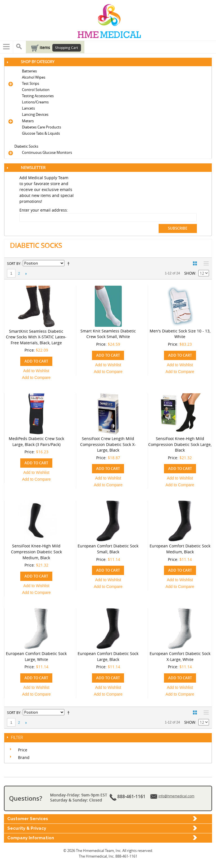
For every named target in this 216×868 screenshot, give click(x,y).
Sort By (14, 263)
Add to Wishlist (36, 371)
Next (26, 274)
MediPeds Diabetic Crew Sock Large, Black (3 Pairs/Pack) (36, 441)
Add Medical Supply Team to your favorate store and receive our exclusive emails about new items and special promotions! (47, 189)
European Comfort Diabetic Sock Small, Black (108, 549)
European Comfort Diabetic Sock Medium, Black (180, 549)
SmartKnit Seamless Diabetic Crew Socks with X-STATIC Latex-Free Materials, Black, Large (36, 337)
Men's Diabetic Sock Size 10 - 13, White (180, 334)
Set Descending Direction (69, 263)
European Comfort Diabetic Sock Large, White (36, 656)
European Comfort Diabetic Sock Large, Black (108, 656)
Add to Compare (36, 378)
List (205, 263)
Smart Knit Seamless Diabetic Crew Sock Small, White (108, 334)
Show (190, 273)
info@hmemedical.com (176, 796)
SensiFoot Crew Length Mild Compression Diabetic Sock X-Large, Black (108, 444)
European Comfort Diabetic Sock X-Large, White (180, 656)
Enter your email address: (44, 210)
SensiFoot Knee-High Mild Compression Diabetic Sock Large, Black (180, 444)
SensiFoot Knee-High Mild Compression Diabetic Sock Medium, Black (36, 552)
